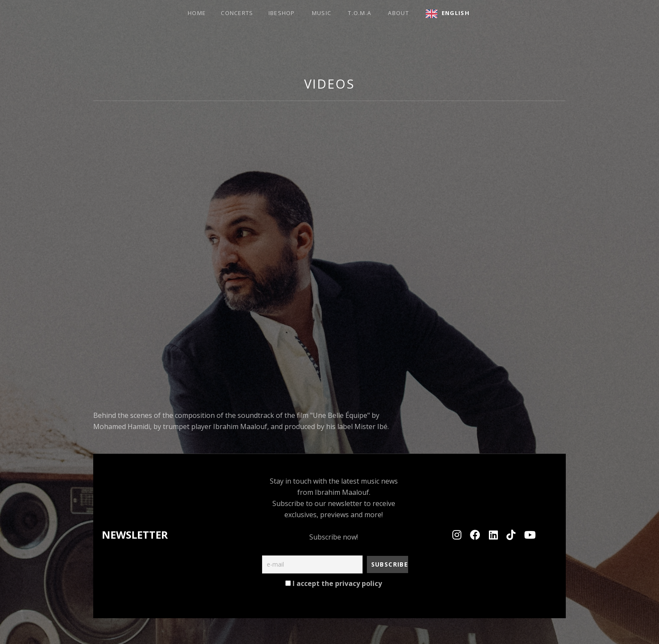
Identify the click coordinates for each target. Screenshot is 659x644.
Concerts (237, 13)
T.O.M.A (360, 13)
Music (322, 13)
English (456, 13)
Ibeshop (282, 13)
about (398, 13)
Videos (329, 84)
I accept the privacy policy (334, 583)
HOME (197, 13)
